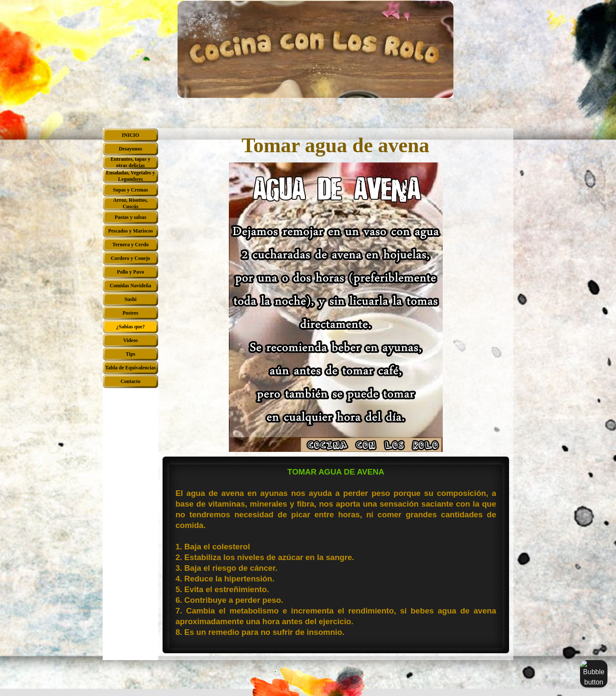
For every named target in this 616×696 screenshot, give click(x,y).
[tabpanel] (336, 556)
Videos (130, 340)
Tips (130, 354)
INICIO (131, 135)
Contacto (131, 381)
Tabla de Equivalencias (130, 368)
